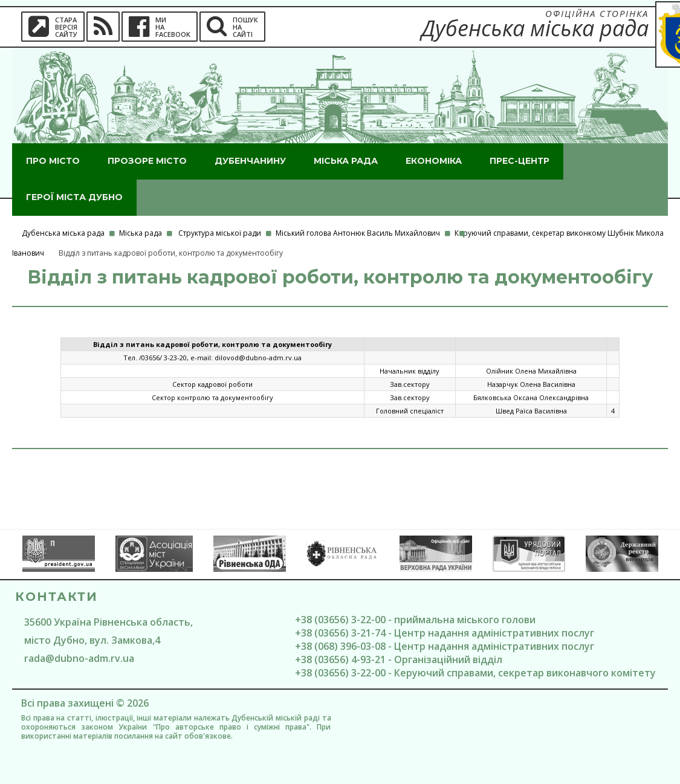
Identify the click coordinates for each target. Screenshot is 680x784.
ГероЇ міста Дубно (74, 197)
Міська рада (346, 161)
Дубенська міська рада (63, 233)
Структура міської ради (220, 233)
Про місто (53, 161)
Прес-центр (520, 161)
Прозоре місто (147, 161)
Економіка (434, 161)
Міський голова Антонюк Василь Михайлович (358, 233)
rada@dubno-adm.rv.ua (79, 658)
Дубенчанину (250, 161)
